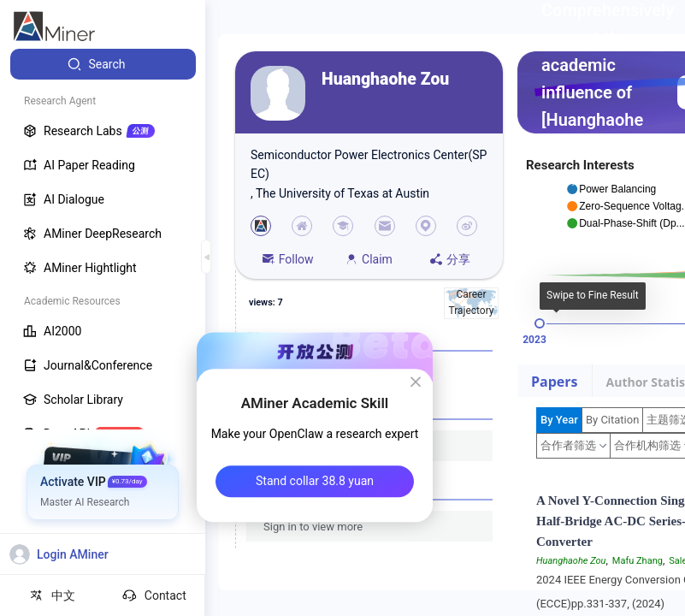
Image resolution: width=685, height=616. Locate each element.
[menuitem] (103, 64)
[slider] (540, 323)
